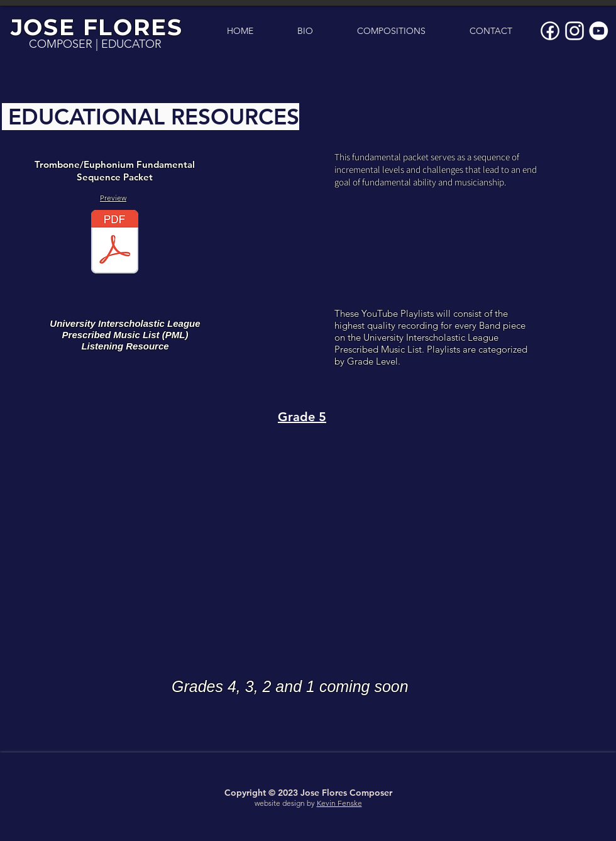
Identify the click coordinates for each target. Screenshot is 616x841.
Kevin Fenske (339, 803)
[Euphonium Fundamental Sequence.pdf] (114, 243)
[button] (391, 31)
